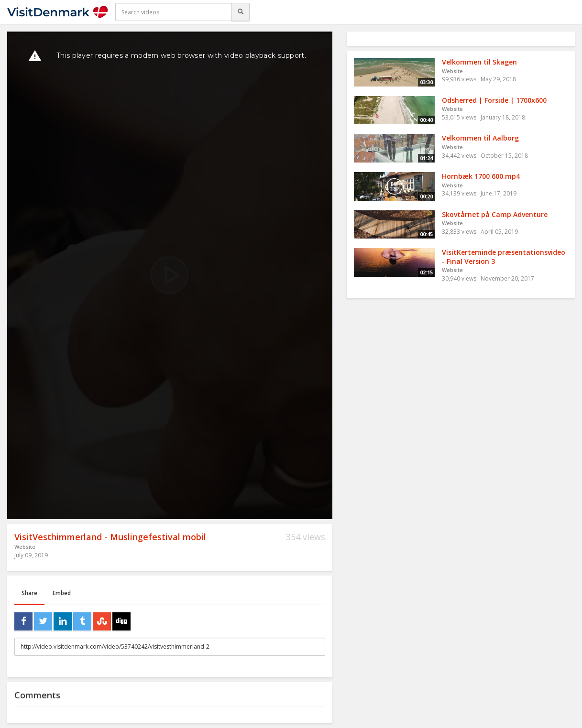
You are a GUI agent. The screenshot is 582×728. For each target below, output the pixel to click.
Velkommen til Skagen (479, 62)
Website (25, 547)
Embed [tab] (62, 593)
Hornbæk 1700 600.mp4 (481, 176)
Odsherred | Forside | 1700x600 (494, 100)
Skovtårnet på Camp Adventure (495, 214)
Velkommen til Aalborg (480, 138)
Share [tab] (29, 593)
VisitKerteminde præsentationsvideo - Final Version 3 (504, 257)
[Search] (241, 12)
